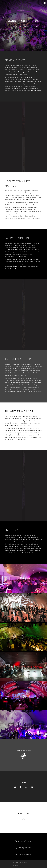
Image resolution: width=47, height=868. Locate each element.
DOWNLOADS (15, 865)
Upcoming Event (24, 751)
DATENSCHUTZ (25, 863)
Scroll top (23, 813)
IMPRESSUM (15, 863)
